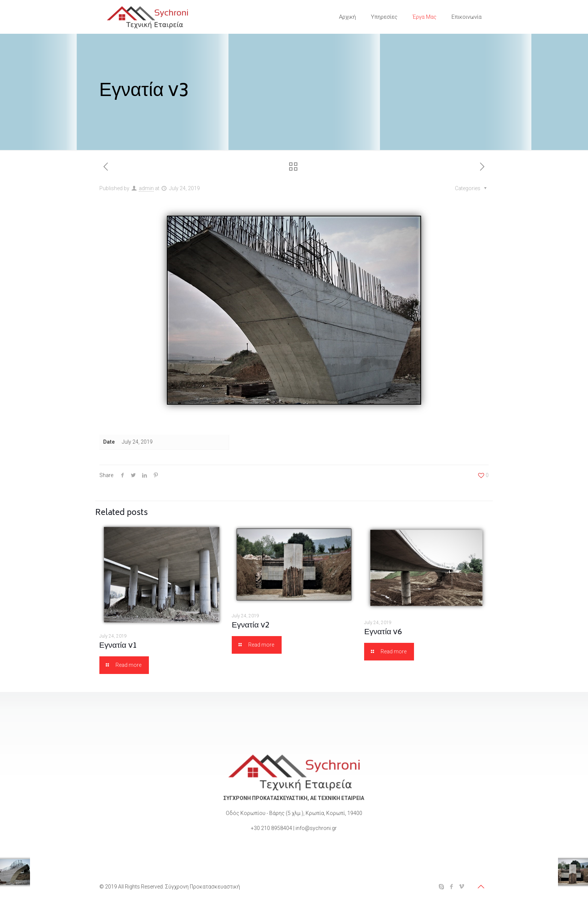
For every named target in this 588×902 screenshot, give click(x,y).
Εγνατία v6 (383, 633)
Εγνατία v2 (251, 626)
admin (146, 188)
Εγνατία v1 (118, 646)
